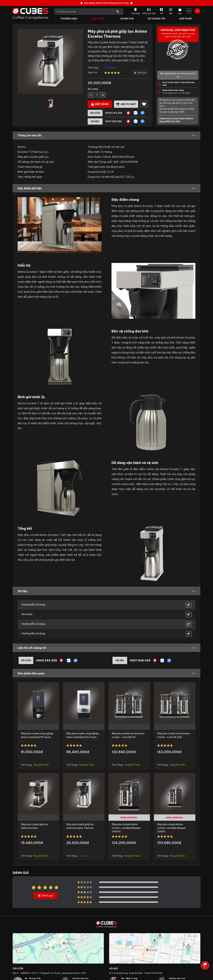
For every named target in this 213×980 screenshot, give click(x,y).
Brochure (27, 614)
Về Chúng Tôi (157, 19)
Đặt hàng (100, 104)
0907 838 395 (113, 122)
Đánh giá (140, 73)
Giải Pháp (186, 19)
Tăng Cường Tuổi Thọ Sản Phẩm (180, 92)
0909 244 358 (114, 113)
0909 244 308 (172, 122)
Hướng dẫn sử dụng (33, 605)
